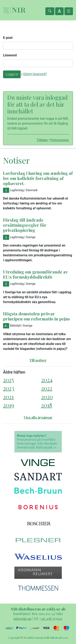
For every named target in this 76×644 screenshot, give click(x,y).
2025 (9, 380)
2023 (9, 388)
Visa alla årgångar (38, 417)
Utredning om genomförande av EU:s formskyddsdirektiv (35, 274)
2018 (47, 405)
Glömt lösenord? (35, 74)
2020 (47, 397)
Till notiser (38, 360)
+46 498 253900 (51, 619)
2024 (47, 380)
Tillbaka (42, 140)
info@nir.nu (22, 619)
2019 (9, 405)
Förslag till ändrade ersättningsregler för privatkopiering (25, 225)
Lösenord (10, 55)
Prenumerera (59, 140)
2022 (47, 388)
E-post (8, 38)
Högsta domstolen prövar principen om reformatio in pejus (36, 316)
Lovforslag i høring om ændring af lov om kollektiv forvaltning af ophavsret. (38, 178)
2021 (8, 397)
